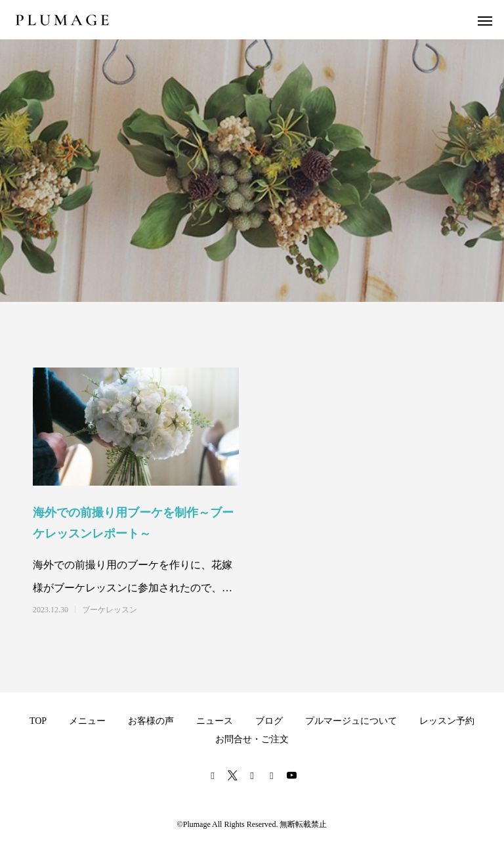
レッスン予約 (447, 721)
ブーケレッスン (110, 610)
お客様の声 (151, 721)
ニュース (215, 721)
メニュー (87, 721)
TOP (38, 721)
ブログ (269, 721)
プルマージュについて (351, 721)
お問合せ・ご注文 (252, 739)
